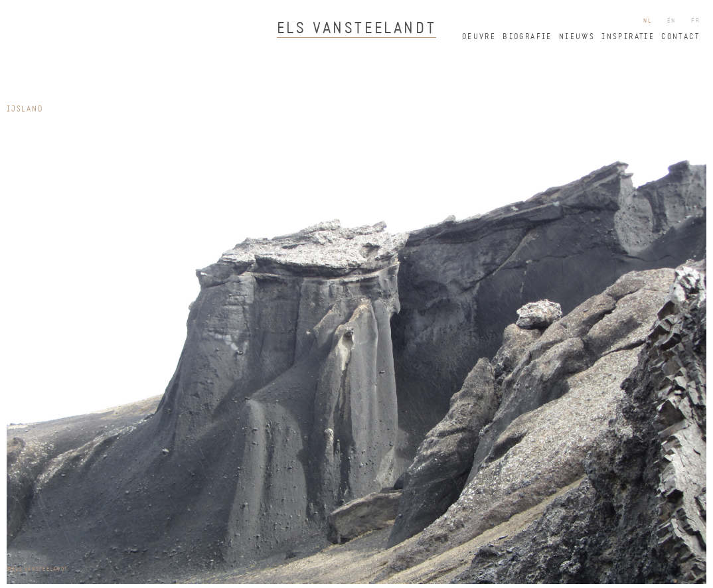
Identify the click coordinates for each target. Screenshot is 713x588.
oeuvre (479, 37)
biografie (527, 37)
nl (648, 21)
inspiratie (628, 37)
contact (680, 37)
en (672, 21)
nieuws (577, 37)
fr (696, 21)
